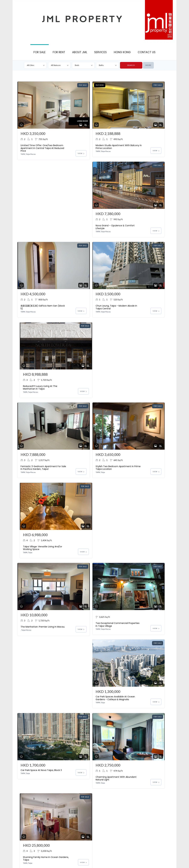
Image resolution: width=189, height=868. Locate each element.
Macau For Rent (144, 857)
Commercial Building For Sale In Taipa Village (86, 552)
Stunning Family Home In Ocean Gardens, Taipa (139, 473)
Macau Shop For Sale (88, 857)
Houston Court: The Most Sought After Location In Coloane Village (48, 857)
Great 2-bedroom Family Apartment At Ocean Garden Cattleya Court (139, 554)
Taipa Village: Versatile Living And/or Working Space (138, 314)
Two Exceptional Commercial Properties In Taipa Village (87, 392)
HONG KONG (122, 52)
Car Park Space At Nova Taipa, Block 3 (33, 466)
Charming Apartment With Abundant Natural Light (88, 473)
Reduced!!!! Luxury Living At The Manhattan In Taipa (140, 231)
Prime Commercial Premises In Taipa (31, 792)
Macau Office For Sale (109, 857)
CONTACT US (147, 52)
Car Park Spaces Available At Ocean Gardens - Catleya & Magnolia (140, 389)
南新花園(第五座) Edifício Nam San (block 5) (34, 231)
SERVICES (100, 52)
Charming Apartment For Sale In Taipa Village (34, 634)
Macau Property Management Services (71, 861)
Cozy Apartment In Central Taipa (140, 713)
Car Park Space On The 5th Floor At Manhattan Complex (35, 707)
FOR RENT (59, 52)
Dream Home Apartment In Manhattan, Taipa (87, 713)
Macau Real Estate (162, 857)
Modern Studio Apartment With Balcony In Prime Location (87, 148)
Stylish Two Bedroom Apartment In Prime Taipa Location (87, 314)
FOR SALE (40, 52)
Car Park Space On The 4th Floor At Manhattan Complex (138, 628)
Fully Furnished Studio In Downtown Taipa (34, 552)
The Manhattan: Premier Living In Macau (34, 394)
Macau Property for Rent (125, 861)
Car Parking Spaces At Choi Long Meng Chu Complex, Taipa (88, 628)
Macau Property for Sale (101, 861)
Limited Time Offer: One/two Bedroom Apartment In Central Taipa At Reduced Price (33, 149)
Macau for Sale (128, 857)
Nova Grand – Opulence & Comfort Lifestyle (140, 147)
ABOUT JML (80, 52)
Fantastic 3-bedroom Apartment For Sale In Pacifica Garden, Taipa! (33, 314)
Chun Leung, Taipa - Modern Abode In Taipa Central (86, 233)
